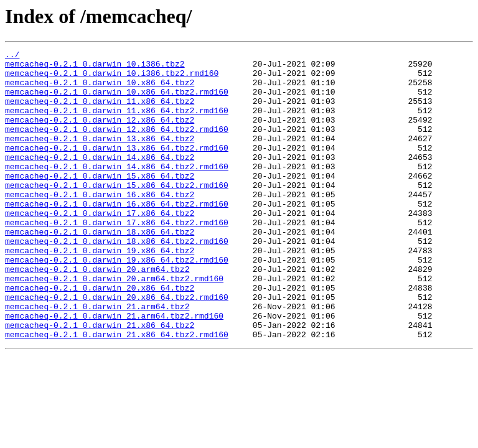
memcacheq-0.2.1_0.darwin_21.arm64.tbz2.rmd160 (114, 370)
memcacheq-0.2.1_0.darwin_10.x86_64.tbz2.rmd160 (117, 101)
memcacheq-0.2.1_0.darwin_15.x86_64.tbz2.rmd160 (117, 213)
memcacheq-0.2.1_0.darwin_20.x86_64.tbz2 (100, 336)
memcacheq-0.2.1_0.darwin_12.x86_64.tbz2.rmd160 (117, 146)
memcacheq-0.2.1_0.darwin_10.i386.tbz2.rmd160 (112, 78)
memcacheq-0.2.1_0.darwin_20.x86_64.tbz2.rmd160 (117, 347)
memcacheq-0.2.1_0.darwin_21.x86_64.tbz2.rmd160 (117, 392)
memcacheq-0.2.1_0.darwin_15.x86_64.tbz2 (100, 202)
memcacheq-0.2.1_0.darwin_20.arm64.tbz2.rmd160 (114, 325)
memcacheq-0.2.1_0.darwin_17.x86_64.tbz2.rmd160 (117, 258)
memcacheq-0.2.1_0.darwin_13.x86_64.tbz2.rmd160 (117, 168)
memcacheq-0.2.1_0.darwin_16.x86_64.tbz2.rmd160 (117, 235)
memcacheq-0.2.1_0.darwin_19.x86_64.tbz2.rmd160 (117, 302)
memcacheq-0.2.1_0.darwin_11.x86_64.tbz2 (100, 112)
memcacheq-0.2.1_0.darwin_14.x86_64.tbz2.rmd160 (117, 190)
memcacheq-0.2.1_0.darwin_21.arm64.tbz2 (97, 358)
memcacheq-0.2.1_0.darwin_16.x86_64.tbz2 (100, 224)
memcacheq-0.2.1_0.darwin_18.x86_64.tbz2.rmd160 (117, 280)
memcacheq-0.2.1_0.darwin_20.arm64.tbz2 (97, 314)
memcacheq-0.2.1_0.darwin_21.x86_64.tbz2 (100, 381)
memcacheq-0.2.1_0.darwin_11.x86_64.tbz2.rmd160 (117, 123)
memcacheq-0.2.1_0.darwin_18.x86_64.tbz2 (100, 269)
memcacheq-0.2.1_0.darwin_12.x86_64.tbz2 (100, 134)
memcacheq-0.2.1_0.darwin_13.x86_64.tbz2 (100, 157)
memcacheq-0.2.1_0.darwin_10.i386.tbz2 (95, 67)
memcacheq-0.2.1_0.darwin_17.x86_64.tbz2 (100, 246)
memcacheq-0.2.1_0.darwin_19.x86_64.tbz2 (100, 291)
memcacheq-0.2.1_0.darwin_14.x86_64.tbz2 (100, 179)
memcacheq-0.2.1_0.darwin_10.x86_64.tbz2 (100, 90)
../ (12, 56)
